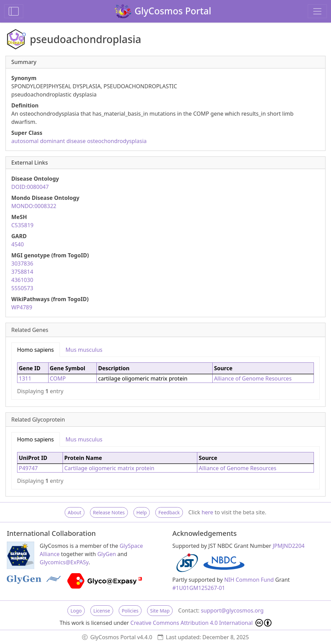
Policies (130, 611)
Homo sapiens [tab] (36, 350)
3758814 (22, 272)
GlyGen (107, 554)
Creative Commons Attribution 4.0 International (201, 623)
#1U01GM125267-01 (199, 588)
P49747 (28, 468)
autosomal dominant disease (49, 141)
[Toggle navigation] (317, 11)
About (75, 512)
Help (142, 512)
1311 (25, 378)
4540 (18, 244)
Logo (76, 611)
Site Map (160, 611)
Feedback (169, 512)
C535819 (22, 225)
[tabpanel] (165, 378)
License (102, 611)
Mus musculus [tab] (84, 350)
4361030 (22, 280)
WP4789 (22, 307)
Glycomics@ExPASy (64, 562)
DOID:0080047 (30, 187)
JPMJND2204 (288, 546)
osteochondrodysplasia (117, 141)
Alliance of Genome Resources (253, 378)
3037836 (22, 263)
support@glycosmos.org (232, 610)
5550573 (22, 288)
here (207, 512)
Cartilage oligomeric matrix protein (109, 468)
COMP (58, 378)
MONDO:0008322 (34, 206)
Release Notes (109, 512)
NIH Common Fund (249, 580)
